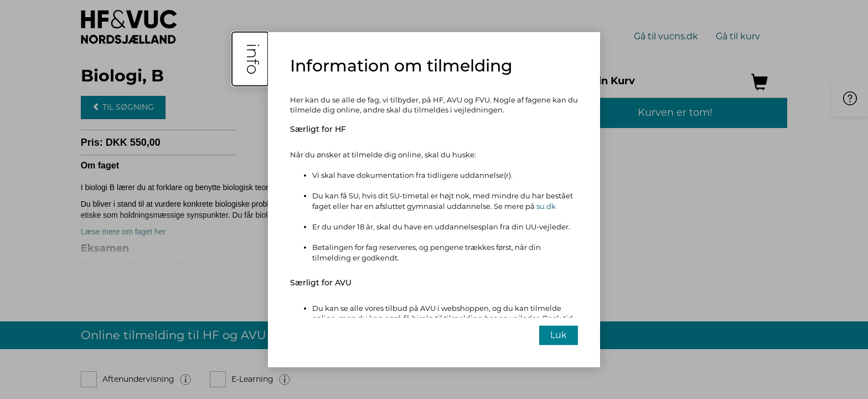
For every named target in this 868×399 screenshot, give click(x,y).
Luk (559, 335)
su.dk (546, 206)
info (253, 58)
